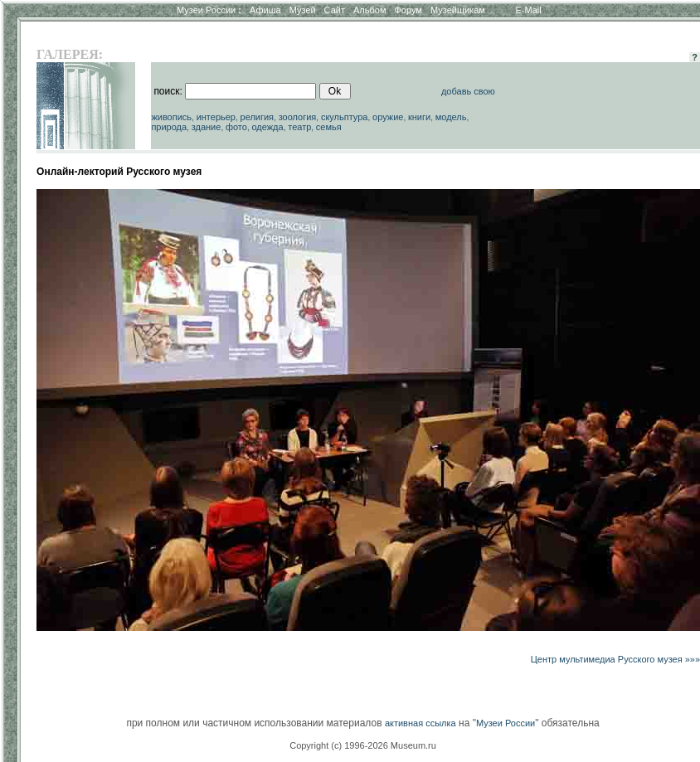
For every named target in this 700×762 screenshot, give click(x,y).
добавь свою (468, 91)
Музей (303, 10)
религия (258, 117)
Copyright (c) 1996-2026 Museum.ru (363, 745)
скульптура (345, 117)
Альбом (369, 10)
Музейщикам (458, 10)
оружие (388, 117)
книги (419, 117)
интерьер (216, 117)
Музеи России (209, 10)
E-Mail (529, 10)
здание (207, 127)
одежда (267, 127)
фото (236, 127)
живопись (171, 117)
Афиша (265, 10)
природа (169, 127)
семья (329, 127)
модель (451, 117)
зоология (298, 117)
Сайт (335, 10)
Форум (408, 10)
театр (299, 127)
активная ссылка (420, 723)
